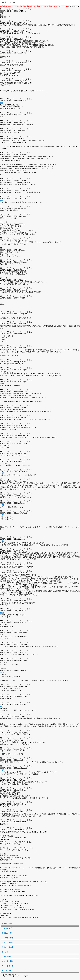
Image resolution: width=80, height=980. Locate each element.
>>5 (1, 752)
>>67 (2, 770)
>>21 (2, 316)
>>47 (2, 515)
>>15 (2, 200)
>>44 (2, 505)
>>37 (2, 706)
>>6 (1, 103)
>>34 (2, 384)
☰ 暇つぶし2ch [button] (8, 2)
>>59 (2, 672)
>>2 (1, 55)
